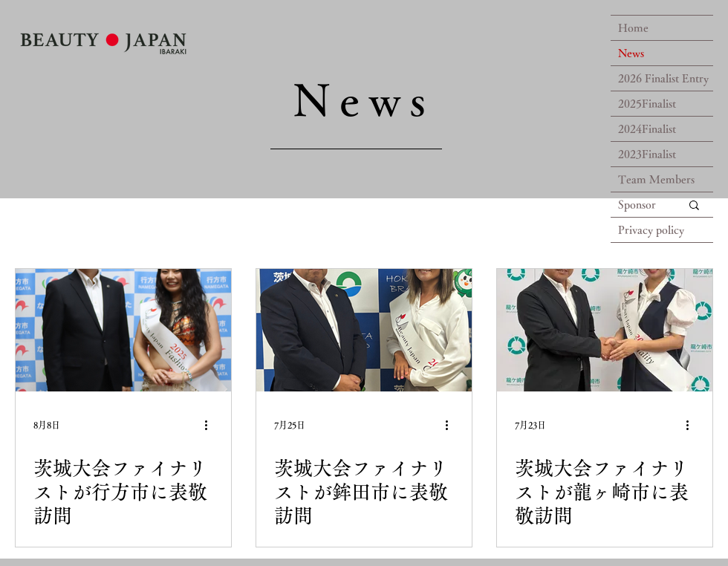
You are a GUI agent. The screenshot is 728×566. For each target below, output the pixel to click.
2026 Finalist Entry (663, 78)
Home (633, 28)
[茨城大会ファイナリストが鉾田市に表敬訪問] (364, 330)
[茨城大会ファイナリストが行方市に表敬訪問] (123, 330)
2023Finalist (647, 154)
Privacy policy (651, 230)
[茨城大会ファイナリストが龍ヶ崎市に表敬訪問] (605, 330)
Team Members (656, 179)
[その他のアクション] (211, 425)
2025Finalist (647, 104)
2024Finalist (647, 129)
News (631, 53)
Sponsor (637, 205)
